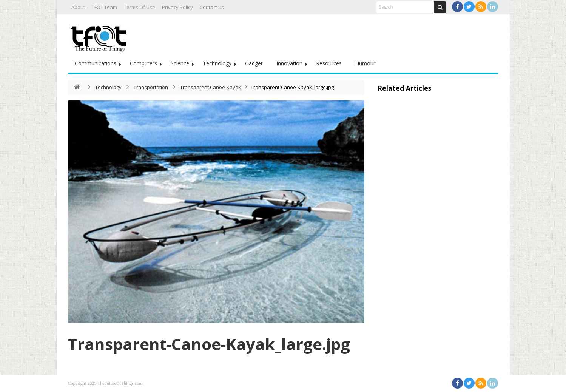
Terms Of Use (140, 7)
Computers (143, 63)
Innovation (289, 63)
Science (180, 63)
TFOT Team (104, 7)
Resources (329, 63)
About (78, 7)
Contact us (212, 7)
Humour (365, 63)
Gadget (254, 63)
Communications (96, 63)
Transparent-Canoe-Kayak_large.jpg (209, 344)
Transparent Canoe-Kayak (211, 87)
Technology (217, 63)
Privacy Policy (177, 7)
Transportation (151, 87)
